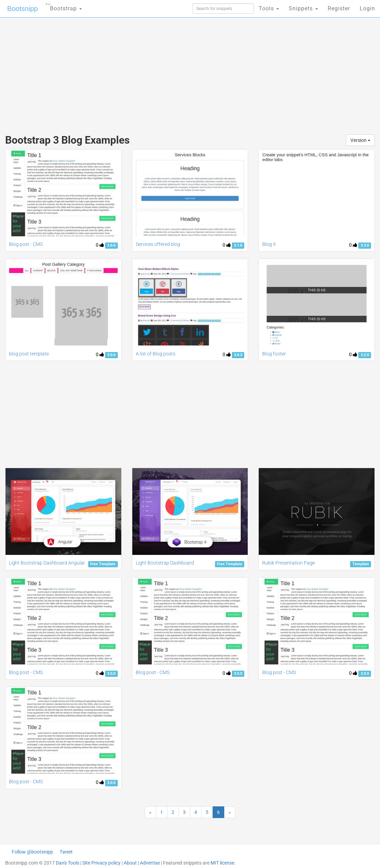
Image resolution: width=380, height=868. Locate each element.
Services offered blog (158, 244)
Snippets (303, 8)
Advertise (150, 863)
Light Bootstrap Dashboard (165, 563)
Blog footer (274, 354)
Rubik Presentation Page (289, 563)
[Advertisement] (128, 72)
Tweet (66, 852)
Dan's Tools (68, 863)
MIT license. (223, 863)
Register (339, 8)
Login (367, 8)
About (130, 863)
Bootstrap (64, 6)
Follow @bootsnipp (32, 852)
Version (360, 140)
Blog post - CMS (26, 244)
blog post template (29, 354)
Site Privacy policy (101, 863)
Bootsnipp (23, 9)
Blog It (269, 244)
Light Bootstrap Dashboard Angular (47, 563)
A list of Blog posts (156, 354)
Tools (269, 8)
